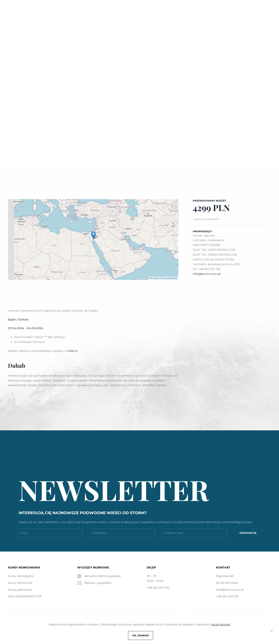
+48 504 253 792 (257, 11)
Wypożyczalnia (151, 25)
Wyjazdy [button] (120, 25)
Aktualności (72, 25)
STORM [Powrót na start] (21, 25)
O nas (201, 25)
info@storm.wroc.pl (217, 11)
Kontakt (223, 25)
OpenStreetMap (169, 278)
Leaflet (153, 278)
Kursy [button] (98, 25)
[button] (242, 25)
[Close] (272, 631)
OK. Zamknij (141, 635)
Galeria (180, 25)
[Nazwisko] (123, 533)
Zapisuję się (248, 533)
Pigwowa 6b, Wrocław (173, 11)
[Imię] (51, 533)
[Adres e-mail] (195, 533)
